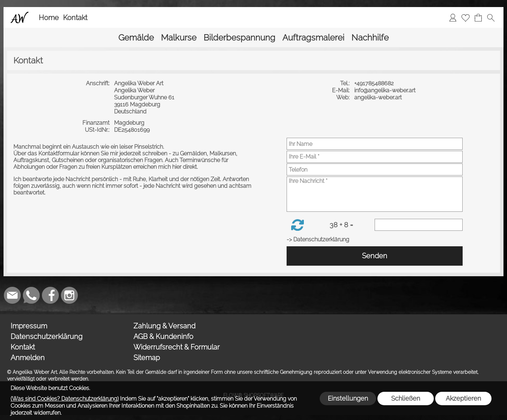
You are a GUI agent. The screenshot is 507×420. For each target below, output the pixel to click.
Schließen (406, 398)
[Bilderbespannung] (239, 38)
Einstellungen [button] (348, 398)
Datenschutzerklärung (46, 336)
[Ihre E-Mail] (375, 157)
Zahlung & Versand (164, 326)
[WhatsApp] (31, 295)
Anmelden (28, 358)
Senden (375, 256)
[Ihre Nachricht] (375, 194)
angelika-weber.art (379, 97)
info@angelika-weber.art (386, 90)
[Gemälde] (136, 38)
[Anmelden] (453, 18)
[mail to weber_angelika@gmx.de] (12, 295)
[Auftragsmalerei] (313, 38)
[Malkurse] (179, 38)
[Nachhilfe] (370, 38)
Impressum (29, 326)
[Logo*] (20, 14)
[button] (491, 18)
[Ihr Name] (375, 144)
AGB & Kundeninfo (163, 336)
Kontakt (75, 18)
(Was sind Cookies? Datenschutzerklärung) (65, 399)
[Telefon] (375, 169)
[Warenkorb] (478, 18)
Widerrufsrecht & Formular (177, 347)
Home (49, 18)
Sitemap (147, 358)
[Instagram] (69, 295)
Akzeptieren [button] (463, 398)
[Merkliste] (465, 18)
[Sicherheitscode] (419, 225)
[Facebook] (50, 295)
